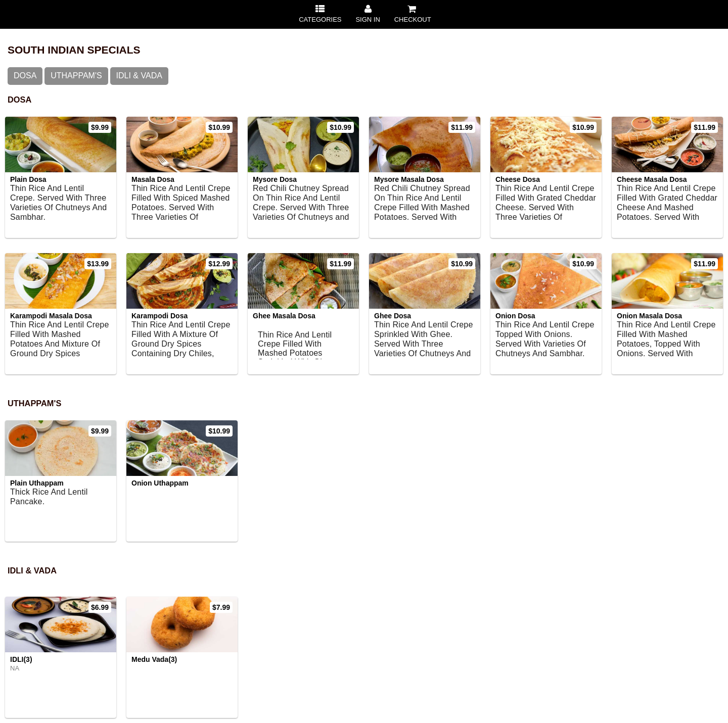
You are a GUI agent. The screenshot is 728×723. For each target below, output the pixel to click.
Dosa (25, 76)
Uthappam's (76, 76)
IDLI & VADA (139, 76)
